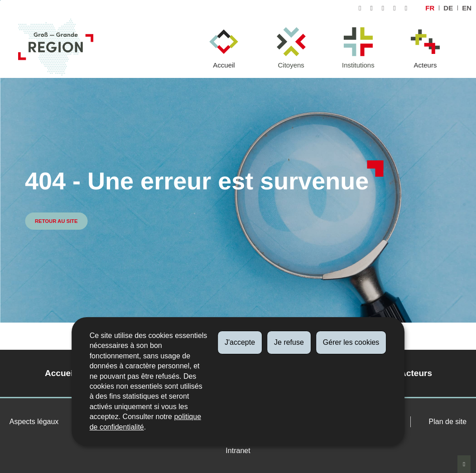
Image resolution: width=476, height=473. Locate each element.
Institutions (358, 65)
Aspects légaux (34, 422)
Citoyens (291, 65)
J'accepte (240, 342)
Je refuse (289, 342)
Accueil (224, 65)
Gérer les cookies (351, 342)
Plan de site (448, 422)
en (467, 8)
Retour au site (56, 221)
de (448, 8)
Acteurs (426, 65)
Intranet (238, 451)
